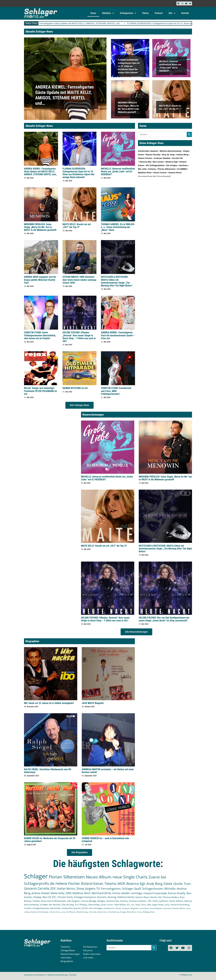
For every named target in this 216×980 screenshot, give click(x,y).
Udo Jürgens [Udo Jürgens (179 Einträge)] (73, 901)
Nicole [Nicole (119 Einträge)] (118, 908)
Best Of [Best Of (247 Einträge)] (47, 897)
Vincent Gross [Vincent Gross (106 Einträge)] (55, 912)
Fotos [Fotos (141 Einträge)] (143, 905)
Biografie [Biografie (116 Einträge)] (134, 908)
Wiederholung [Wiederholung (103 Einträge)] (82, 912)
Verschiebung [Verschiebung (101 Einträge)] (113, 912)
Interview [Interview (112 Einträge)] (167, 908)
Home (93, 13)
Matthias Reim (145, 173)
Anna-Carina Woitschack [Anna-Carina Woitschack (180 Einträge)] (53, 901)
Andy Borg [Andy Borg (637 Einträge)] (154, 883)
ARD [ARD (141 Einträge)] (149, 905)
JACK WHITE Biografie (93, 703)
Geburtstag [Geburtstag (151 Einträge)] (94, 905)
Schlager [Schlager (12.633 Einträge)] (36, 876)
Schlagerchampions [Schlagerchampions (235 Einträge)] (85, 897)
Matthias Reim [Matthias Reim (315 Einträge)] (82, 893)
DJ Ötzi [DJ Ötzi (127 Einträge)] (85, 908)
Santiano (183, 165)
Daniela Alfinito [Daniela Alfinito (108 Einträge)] (179, 908)
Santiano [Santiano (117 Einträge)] (126, 908)
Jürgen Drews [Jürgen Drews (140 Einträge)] (158, 905)
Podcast (159, 13)
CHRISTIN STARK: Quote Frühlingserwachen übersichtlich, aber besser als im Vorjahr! (40, 335)
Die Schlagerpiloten (155, 165)
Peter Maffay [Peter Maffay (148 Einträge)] (120, 905)
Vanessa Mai (145, 162)
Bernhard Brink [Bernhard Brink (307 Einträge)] (101, 893)
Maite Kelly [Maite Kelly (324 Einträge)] (57, 893)
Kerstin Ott (178, 158)
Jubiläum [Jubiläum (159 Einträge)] (164, 901)
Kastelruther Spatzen (148, 151)
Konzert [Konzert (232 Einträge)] (102, 897)
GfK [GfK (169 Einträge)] (150, 901)
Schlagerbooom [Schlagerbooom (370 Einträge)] (153, 889)
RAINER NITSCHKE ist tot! (75, 388)
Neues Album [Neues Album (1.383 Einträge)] (99, 877)
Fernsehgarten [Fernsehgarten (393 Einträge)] (111, 889)
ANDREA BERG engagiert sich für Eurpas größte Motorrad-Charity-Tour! (40, 280)
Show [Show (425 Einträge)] (80, 889)
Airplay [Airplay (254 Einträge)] (37, 897)
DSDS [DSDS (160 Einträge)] (155, 901)
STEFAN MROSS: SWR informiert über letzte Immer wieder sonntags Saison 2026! (79, 280)
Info (172, 13)
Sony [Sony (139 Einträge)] (167, 905)
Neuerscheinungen (70, 954)
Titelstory (65, 947)
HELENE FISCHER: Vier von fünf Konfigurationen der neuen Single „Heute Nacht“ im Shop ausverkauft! (164, 619)
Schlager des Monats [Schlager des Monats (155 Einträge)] (50, 905)
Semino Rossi (175, 173)
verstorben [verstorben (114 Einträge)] (144, 908)
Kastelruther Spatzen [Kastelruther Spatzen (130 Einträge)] (71, 908)
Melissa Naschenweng (170, 151)
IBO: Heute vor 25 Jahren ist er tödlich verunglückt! (49, 703)
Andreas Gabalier (162, 158)
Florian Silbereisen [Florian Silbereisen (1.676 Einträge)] (67, 877)
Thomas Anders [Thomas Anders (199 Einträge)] (171, 897)
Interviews (66, 958)
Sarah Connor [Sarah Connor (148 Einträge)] (107, 905)
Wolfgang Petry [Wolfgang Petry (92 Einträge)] (149, 912)
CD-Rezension (90, 947)
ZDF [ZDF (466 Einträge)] (53, 888)
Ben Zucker (158, 162)
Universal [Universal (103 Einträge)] (92, 912)
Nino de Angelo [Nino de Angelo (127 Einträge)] (96, 908)
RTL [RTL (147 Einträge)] (129, 905)
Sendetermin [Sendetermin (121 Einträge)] (109, 908)
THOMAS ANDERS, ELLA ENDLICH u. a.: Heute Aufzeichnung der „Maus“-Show (118, 227)
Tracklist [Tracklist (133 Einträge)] (28, 908)
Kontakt (185, 13)
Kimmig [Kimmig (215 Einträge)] (112, 897)
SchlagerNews (68, 950)
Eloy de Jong (168, 155)
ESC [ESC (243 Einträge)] (54, 897)
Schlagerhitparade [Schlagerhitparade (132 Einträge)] (41, 908)
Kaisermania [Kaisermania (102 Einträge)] (102, 912)
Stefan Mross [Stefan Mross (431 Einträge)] (66, 889)
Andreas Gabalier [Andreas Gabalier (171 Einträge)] (138, 901)
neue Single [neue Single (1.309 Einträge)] (124, 877)
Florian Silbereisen (167, 169)
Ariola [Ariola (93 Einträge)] (139, 912)
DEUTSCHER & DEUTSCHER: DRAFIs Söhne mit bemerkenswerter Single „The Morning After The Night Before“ (117, 281)
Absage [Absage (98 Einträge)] (123, 912)
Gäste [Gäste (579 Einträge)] (168, 884)
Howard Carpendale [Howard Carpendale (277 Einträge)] (155, 893)
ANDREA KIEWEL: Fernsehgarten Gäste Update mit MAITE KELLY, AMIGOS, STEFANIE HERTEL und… (82, 23)
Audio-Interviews (92, 954)
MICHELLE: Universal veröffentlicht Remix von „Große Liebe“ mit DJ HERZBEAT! (118, 172)
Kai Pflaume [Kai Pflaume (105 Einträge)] (71, 912)
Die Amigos (172, 165)
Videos (145, 13)
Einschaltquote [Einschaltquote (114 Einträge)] (156, 908)
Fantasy (152, 169)
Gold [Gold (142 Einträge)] (137, 905)
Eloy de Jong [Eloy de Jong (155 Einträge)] (68, 905)
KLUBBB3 (182, 169)
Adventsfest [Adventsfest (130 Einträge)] (55, 908)
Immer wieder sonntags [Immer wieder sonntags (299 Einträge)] (127, 893)
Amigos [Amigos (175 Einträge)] (101, 901)
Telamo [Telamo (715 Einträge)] (110, 884)
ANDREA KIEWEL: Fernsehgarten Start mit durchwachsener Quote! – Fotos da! (118, 335)
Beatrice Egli (172, 162)
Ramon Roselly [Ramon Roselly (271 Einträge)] (177, 893)
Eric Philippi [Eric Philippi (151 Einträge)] (81, 905)
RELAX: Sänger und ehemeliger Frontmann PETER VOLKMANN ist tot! (40, 391)
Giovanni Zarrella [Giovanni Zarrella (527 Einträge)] (37, 888)
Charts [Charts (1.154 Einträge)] (142, 877)
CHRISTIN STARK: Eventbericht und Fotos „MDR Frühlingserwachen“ (116, 391)
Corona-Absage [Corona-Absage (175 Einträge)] (88, 901)
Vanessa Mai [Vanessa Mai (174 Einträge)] (113, 901)
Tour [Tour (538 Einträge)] (187, 884)
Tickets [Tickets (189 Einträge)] (36, 901)
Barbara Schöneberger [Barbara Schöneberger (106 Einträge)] (40, 912)
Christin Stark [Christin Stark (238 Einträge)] (65, 897)
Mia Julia (142, 169)
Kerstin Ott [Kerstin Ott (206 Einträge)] (156, 897)
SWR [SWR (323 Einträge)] (68, 893)
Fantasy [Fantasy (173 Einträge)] (124, 901)
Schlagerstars (128, 13)
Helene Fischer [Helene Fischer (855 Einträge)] (68, 883)
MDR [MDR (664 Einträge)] (121, 884)
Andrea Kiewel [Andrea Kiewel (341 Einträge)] (40, 893)
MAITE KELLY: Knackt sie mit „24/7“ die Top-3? (77, 226)
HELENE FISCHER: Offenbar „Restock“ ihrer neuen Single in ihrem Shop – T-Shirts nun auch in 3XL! (79, 337)
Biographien (67, 961)
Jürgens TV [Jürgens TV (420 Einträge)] (92, 889)
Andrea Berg (182, 155)
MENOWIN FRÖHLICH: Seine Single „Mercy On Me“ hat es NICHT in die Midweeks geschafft (40, 227)
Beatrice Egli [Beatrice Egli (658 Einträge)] (136, 884)
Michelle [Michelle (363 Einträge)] (170, 889)
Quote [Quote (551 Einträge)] (178, 884)
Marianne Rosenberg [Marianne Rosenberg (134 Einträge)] (180, 905)
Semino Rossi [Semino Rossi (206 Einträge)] (142, 897)
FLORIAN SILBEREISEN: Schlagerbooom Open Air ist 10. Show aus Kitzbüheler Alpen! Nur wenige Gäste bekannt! (129, 66)
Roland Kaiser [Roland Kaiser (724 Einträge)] (92, 884)
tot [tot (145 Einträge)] (133, 905)
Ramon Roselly (153, 155)
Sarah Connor (160, 173)
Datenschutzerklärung (57, 975)
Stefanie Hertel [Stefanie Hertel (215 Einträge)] (126, 897)
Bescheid (166, 176)
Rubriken (108, 13)
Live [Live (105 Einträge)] (63, 912)
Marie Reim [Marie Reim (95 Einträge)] (131, 912)
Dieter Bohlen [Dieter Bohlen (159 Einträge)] (176, 901)
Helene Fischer (145, 158)
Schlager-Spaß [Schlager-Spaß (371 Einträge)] (131, 889)
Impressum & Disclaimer (35, 975)
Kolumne (88, 950)
